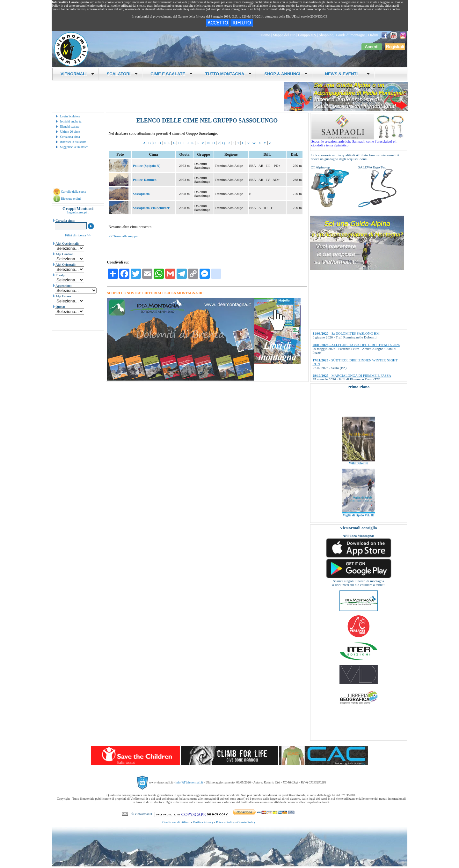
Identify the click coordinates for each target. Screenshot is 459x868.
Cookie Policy (247, 822)
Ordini (373, 35)
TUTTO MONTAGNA (228, 74)
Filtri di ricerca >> (78, 235)
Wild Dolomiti (358, 474)
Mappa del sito (284, 35)
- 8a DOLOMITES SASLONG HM (346, 333)
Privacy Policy (226, 822)
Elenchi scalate (70, 126)
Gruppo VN (307, 35)
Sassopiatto (141, 194)
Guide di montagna (351, 35)
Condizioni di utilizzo (176, 822)
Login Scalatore (70, 116)
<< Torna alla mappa (123, 236)
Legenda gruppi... (78, 212)
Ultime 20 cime (70, 132)
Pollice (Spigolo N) (146, 166)
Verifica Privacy (203, 822)
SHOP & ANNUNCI (286, 74)
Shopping (326, 35)
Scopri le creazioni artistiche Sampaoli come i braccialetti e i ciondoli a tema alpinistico (359, 142)
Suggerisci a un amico (74, 147)
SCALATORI (122, 74)
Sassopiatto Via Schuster (151, 208)
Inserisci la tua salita (73, 142)
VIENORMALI (77, 74)
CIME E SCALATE (171, 74)
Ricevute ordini (71, 199)
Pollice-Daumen (145, 180)
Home (265, 35)
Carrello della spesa (73, 192)
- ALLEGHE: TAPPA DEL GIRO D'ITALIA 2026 (356, 345)
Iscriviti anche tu (71, 121)
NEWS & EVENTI (345, 74)
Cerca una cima (70, 137)
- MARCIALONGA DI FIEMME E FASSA (352, 375)
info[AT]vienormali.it (189, 782)
